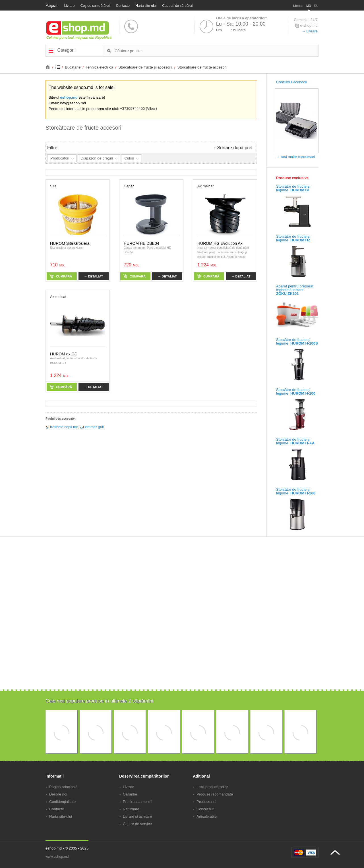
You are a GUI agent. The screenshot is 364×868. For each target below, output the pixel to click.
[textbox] (216, 51)
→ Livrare (310, 31)
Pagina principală (63, 787)
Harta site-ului (146, 6)
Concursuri (205, 809)
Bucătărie (73, 67)
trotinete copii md (64, 427)
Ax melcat (205, 186)
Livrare (70, 6)
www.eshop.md (57, 857)
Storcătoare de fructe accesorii (202, 67)
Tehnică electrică (100, 67)
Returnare (131, 809)
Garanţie (130, 794)
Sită (53, 186)
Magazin (52, 6)
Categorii (62, 50)
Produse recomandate (215, 794)
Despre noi (58, 794)
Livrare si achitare (137, 816)
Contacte (123, 6)
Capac (129, 186)
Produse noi (206, 802)
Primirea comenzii (137, 802)
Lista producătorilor (212, 787)
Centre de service (137, 824)
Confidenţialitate (62, 802)
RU (316, 6)
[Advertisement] (182, 650)
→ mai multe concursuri (296, 157)
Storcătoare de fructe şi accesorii (146, 67)
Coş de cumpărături (95, 6)
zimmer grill (94, 427)
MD (309, 6)
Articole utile (207, 816)
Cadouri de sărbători (178, 6)
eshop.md (69, 97)
